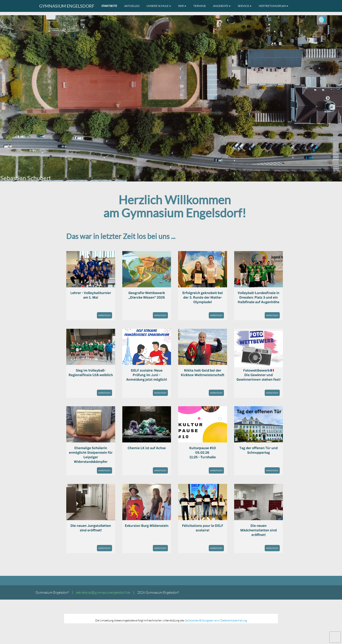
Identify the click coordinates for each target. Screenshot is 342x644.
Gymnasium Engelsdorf (67, 6)
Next (328, 98)
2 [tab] (171, 179)
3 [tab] (178, 179)
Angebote (222, 6)
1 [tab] (164, 179)
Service (245, 6)
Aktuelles (132, 6)
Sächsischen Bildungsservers (202, 620)
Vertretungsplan (273, 6)
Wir (182, 6)
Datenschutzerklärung (234, 620)
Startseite (109, 6)
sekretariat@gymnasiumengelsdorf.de (103, 592)
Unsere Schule (159, 6)
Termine (200, 6)
